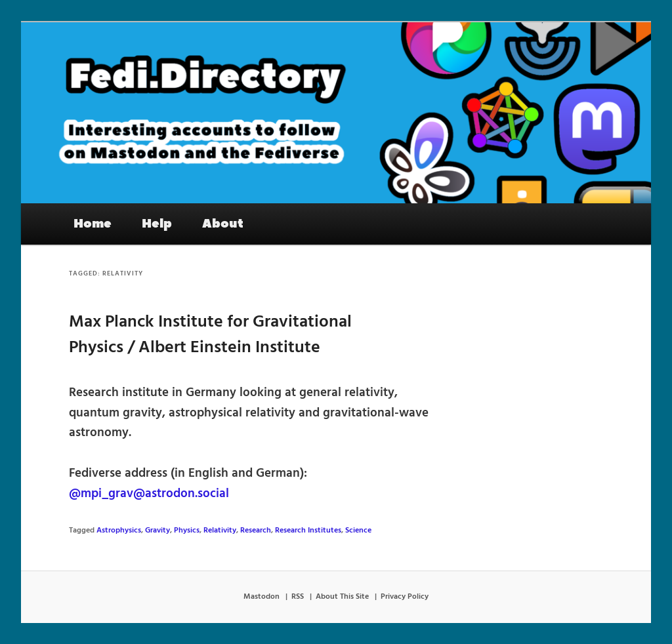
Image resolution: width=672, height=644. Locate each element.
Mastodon (262, 597)
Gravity (157, 531)
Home (93, 224)
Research (256, 531)
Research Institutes (308, 531)
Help (157, 224)
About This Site (342, 597)
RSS (298, 597)
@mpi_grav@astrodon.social (149, 494)
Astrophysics (119, 531)
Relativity (220, 531)
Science (358, 531)
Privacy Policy (405, 597)
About (223, 224)
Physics (187, 531)
